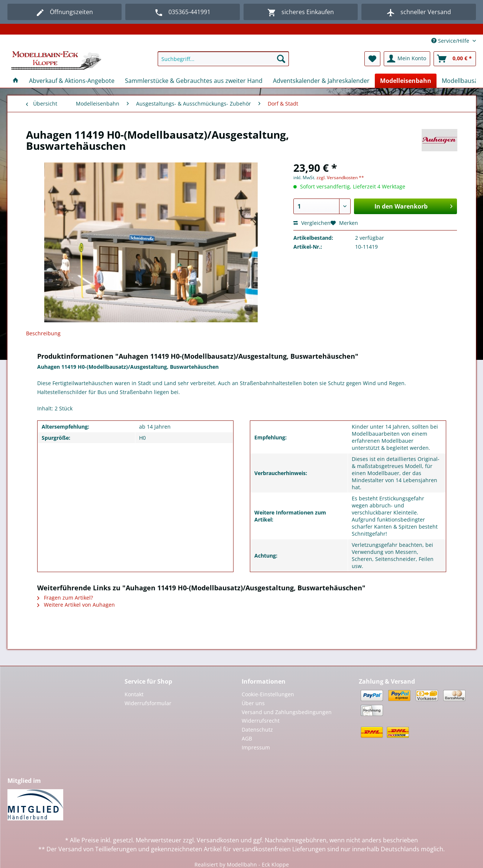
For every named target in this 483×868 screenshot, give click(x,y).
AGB (247, 738)
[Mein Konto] (407, 59)
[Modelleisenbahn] (406, 81)
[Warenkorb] (455, 59)
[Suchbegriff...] (223, 59)
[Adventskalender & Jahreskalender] (321, 81)
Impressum (256, 747)
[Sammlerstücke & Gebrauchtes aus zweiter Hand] (194, 81)
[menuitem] (223, 62)
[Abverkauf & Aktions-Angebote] (72, 81)
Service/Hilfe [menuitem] (451, 41)
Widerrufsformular (148, 703)
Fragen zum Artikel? (65, 598)
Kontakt (134, 694)
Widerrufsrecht (261, 721)
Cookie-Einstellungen (268, 694)
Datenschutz (257, 730)
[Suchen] (281, 59)
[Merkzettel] (372, 59)
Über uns (253, 703)
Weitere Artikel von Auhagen (76, 605)
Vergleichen (312, 223)
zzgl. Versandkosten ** (340, 178)
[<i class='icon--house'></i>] (16, 81)
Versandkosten (218, 840)
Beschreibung (43, 333)
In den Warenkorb (413, 205)
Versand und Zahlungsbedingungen (287, 712)
